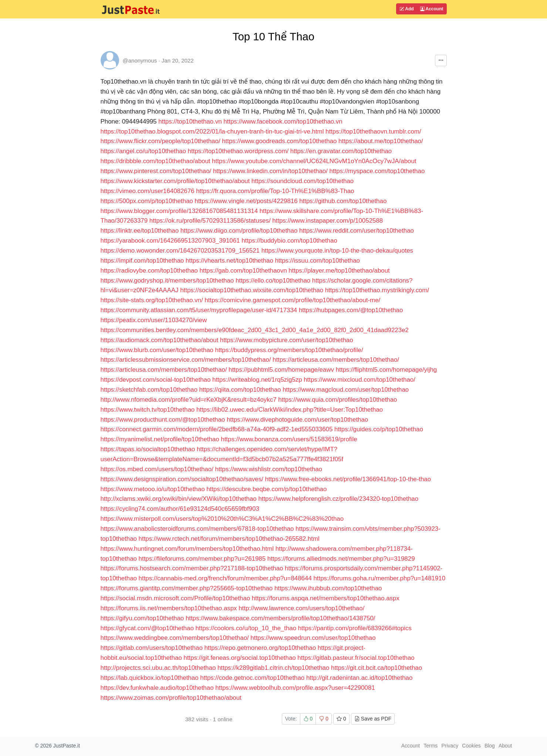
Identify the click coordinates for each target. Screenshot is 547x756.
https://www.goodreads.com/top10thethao (279, 141)
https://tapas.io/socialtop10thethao (148, 449)
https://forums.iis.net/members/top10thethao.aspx (169, 608)
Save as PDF (373, 719)
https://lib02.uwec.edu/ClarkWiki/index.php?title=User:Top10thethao (290, 410)
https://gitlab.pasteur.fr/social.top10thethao (356, 658)
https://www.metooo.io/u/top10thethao (153, 489)
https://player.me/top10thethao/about (339, 271)
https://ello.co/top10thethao (273, 281)
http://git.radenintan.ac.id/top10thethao (359, 678)
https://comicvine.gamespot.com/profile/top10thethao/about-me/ (292, 300)
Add (406, 9)
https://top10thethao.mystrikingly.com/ (377, 290)
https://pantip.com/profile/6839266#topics (355, 628)
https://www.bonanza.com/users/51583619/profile (289, 439)
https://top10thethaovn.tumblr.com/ (373, 131)
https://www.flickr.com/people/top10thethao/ (161, 141)
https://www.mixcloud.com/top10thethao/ (359, 380)
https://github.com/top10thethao (343, 201)
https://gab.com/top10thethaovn (243, 271)
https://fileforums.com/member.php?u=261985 (202, 559)
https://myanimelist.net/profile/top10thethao (160, 439)
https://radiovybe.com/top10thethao (149, 271)
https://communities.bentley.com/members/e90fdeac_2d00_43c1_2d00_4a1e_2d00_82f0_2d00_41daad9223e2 (255, 330)
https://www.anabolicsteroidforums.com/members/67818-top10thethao (197, 529)
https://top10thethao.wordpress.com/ (238, 151)
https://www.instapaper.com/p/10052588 (327, 221)
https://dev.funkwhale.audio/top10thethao (157, 688)
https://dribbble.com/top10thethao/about (156, 161)
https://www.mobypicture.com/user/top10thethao (287, 340)
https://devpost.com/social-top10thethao (156, 380)
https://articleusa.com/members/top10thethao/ (336, 360)
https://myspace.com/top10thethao (377, 171)
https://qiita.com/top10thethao (240, 390)
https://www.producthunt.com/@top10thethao (163, 420)
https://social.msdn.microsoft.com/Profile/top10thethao (175, 598)
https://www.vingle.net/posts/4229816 (246, 201)
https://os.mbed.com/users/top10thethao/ (157, 469)
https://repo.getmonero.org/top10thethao (260, 648)
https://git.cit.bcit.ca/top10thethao (377, 668)
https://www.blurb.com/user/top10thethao (157, 350)
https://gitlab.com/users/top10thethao (152, 648)
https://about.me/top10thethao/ (381, 141)
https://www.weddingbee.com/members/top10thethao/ (175, 638)
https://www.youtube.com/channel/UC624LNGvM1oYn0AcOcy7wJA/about (314, 161)
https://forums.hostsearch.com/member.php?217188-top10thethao (192, 568)
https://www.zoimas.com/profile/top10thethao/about (171, 698)
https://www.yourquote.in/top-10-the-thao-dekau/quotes (337, 251)
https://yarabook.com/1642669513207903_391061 (170, 241)
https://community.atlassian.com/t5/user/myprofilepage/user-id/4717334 (199, 310)
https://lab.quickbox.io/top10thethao (150, 678)
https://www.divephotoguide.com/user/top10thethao (297, 420)
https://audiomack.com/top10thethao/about (160, 340)
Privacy (450, 746)
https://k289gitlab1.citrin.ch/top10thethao (273, 668)
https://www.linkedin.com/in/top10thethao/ (270, 171)
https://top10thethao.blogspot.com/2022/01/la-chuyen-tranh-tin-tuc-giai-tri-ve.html (212, 131)
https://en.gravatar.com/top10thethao (341, 151)
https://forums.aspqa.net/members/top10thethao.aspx (326, 598)
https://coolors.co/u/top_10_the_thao (246, 628)
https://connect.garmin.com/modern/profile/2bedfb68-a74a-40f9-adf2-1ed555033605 (217, 429)
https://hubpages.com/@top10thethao (351, 310)
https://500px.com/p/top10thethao (147, 201)
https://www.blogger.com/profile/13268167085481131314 (179, 211)
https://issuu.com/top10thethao (317, 261)
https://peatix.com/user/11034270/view (154, 320)
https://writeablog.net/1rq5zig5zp (257, 380)
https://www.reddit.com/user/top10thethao (357, 231)
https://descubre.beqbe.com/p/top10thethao (266, 489)
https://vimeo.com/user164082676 (148, 191)
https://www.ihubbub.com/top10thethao (328, 588)
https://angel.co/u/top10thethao (143, 151)
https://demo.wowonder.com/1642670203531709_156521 (180, 251)
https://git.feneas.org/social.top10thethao (239, 658)
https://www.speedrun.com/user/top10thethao (313, 638)
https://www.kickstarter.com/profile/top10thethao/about (175, 181)
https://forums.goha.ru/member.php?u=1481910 (379, 578)
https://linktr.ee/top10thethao (140, 231)
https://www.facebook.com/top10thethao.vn (283, 121)
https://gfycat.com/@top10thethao (147, 628)
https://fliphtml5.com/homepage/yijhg (386, 370)
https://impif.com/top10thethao (142, 261)
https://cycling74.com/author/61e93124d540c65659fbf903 (180, 509)
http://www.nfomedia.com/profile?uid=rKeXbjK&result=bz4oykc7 (189, 400)
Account (432, 9)
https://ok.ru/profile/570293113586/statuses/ (210, 221)
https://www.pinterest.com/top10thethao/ (156, 171)
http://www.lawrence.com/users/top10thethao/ (301, 608)
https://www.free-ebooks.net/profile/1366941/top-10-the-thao (348, 479)
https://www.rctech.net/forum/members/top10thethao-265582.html (229, 539)
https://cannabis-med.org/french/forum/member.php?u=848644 (225, 578)
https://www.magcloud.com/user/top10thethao (346, 390)
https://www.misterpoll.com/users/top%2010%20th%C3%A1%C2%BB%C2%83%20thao (222, 519)
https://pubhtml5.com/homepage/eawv (281, 370)
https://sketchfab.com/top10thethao (149, 390)
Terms (430, 746)
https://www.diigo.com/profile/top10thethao (239, 231)
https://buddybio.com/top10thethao (289, 241)
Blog (490, 746)
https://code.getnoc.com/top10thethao (252, 678)
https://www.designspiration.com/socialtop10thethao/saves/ (182, 479)
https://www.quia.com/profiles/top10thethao (337, 400)
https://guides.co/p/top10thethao (379, 429)
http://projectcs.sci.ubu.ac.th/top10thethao (158, 668)
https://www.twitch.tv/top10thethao (148, 410)
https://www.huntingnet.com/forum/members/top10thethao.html (187, 549)
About (505, 746)
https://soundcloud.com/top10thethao (303, 181)
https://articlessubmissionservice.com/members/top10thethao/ (186, 360)
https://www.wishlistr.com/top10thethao (269, 469)
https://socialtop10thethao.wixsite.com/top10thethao (252, 290)
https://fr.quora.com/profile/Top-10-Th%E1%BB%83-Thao (275, 191)
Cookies (471, 746)
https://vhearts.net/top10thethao (229, 261)
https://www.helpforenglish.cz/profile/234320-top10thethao (338, 499)
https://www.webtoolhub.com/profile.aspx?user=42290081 (295, 688)
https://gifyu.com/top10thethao (142, 618)
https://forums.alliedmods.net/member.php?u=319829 (341, 559)
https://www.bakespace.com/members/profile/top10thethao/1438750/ (281, 618)
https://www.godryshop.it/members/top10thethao (167, 281)
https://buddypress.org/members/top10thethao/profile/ (289, 350)
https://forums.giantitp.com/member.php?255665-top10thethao (187, 588)
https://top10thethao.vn (190, 121)
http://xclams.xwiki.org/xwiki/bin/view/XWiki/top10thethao (179, 499)
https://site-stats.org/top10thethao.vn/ (152, 300)
